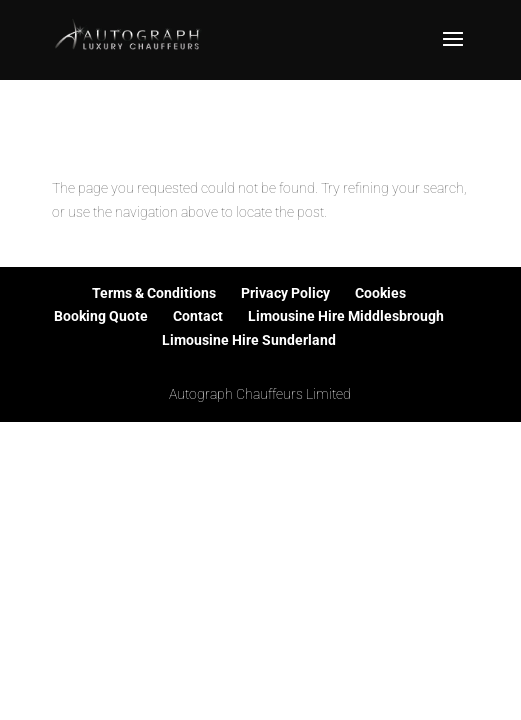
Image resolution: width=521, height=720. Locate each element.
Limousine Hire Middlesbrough (346, 316)
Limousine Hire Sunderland (249, 340)
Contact (198, 316)
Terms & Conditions (154, 293)
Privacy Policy (285, 293)
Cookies (380, 293)
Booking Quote (101, 316)
